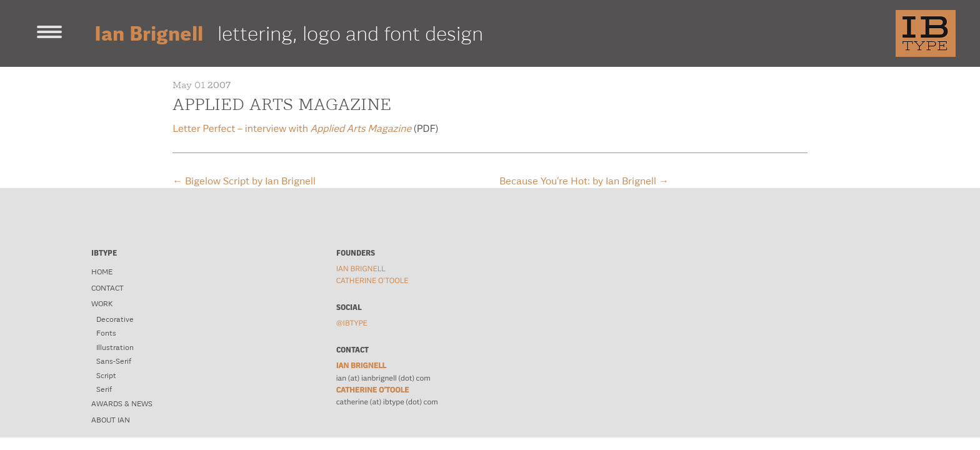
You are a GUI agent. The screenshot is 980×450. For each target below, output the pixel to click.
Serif (104, 389)
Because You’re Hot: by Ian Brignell (584, 181)
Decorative (115, 319)
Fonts (106, 333)
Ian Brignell (361, 269)
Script (106, 376)
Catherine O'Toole (372, 281)
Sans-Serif (114, 361)
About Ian (111, 420)
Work (102, 304)
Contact (107, 288)
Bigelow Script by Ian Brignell (244, 181)
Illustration (115, 347)
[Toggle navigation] (49, 33)
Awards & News (122, 404)
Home (102, 272)
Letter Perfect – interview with (292, 129)
